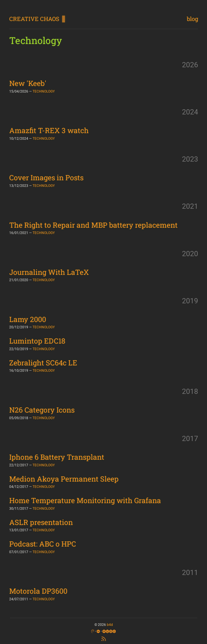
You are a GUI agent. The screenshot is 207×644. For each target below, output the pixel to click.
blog (192, 19)
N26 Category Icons (42, 410)
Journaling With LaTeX (49, 272)
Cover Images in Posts (46, 178)
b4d (110, 625)
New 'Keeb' (28, 83)
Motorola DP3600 (38, 591)
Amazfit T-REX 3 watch (49, 130)
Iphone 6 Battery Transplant (57, 457)
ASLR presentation (41, 522)
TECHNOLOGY (44, 91)
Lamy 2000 (28, 319)
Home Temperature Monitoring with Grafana (85, 500)
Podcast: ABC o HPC (43, 544)
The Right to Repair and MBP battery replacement (93, 225)
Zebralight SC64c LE (43, 363)
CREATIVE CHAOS (34, 19)
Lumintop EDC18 (37, 341)
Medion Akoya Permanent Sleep (64, 479)
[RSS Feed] (104, 638)
